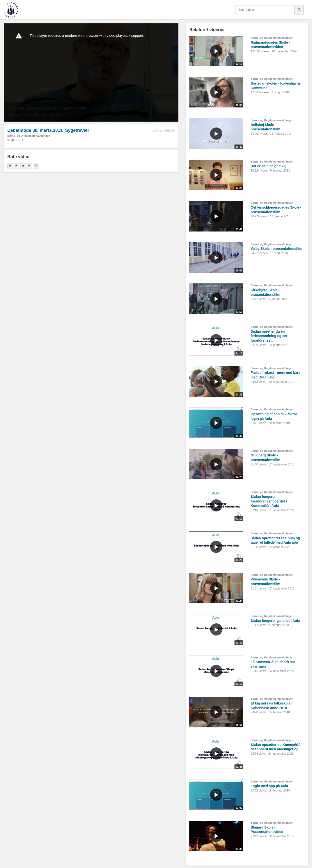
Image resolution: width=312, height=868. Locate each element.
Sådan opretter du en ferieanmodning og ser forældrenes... (269, 336)
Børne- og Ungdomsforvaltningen (29, 136)
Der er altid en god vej (268, 166)
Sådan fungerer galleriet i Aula (275, 621)
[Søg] (299, 10)
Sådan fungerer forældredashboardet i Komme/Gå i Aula (269, 501)
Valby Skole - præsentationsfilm (276, 249)
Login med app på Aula (269, 786)
